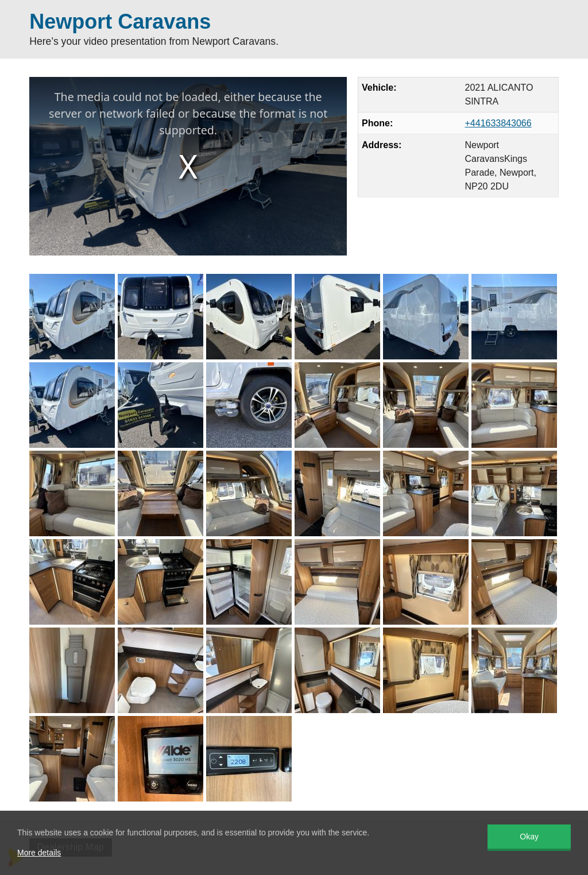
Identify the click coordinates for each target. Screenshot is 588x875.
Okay (529, 837)
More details (39, 853)
